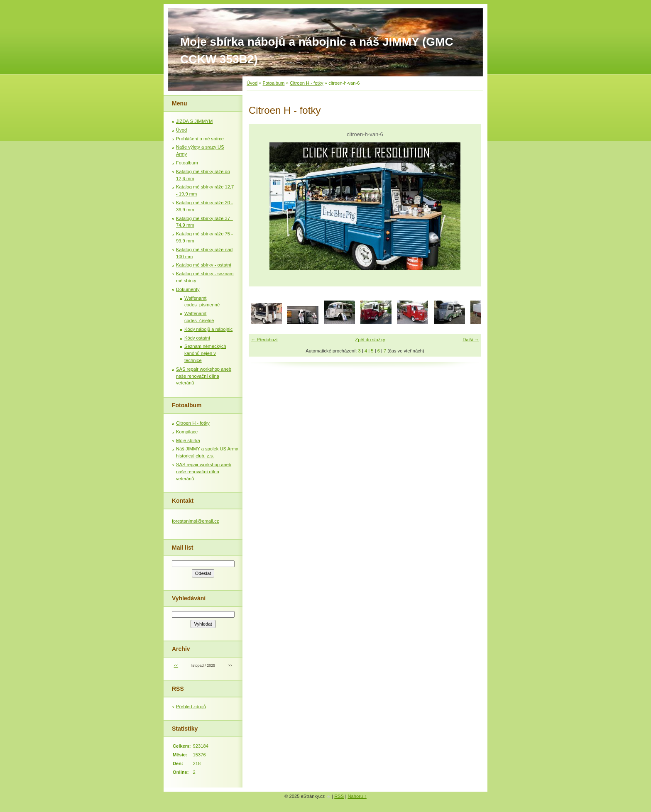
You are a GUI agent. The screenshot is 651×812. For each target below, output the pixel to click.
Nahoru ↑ (357, 796)
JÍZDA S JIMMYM (194, 121)
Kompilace (187, 432)
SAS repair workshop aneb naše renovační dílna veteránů (204, 376)
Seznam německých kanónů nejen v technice (205, 353)
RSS (339, 796)
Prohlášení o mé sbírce (200, 139)
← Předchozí (264, 340)
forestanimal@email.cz (195, 521)
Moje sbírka (188, 440)
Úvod (252, 83)
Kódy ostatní (197, 338)
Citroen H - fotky (307, 83)
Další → (471, 340)
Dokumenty (188, 289)
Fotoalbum (274, 83)
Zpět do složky (370, 340)
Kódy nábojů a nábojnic (208, 329)
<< (176, 665)
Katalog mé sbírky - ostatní (204, 265)
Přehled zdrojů (191, 707)
